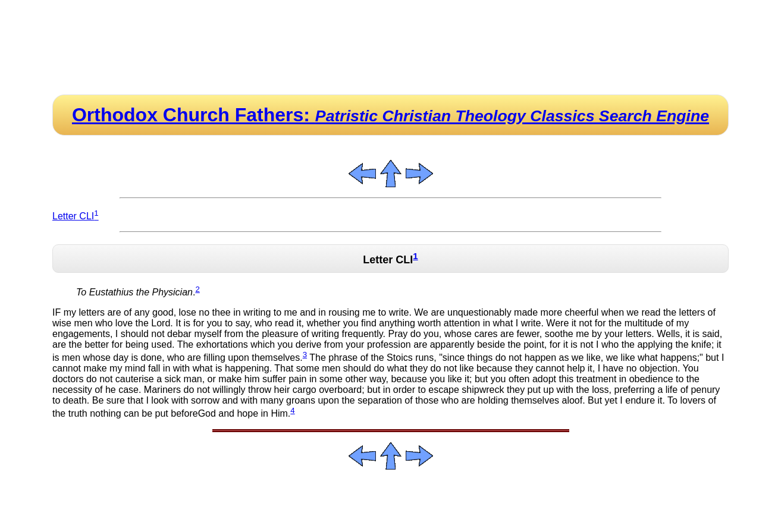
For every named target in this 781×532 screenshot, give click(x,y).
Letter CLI (76, 216)
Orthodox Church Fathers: (391, 115)
